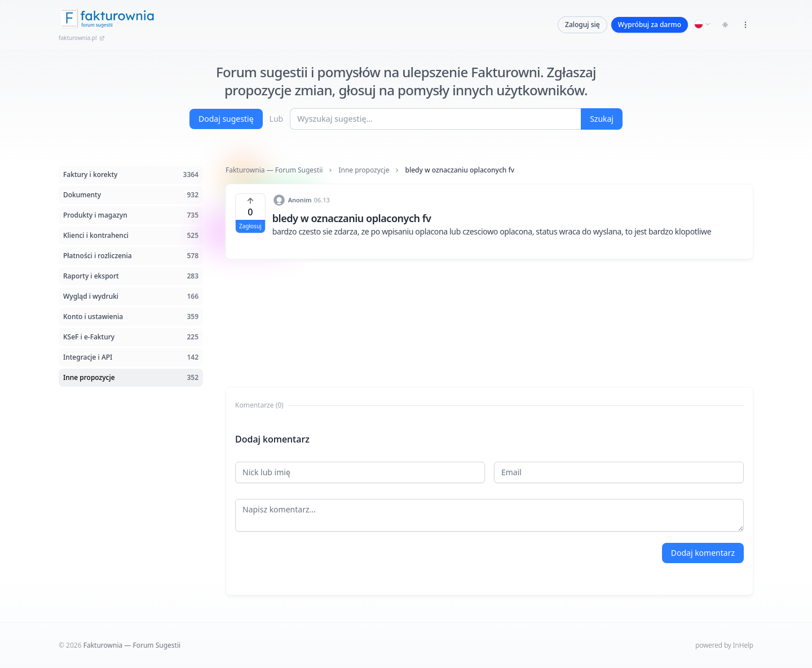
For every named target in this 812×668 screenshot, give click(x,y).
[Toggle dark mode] (725, 25)
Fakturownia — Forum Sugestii (274, 170)
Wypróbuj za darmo (650, 25)
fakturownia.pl (82, 38)
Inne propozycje (364, 170)
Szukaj (602, 119)
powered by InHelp (724, 645)
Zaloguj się (582, 25)
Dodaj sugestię (226, 119)
